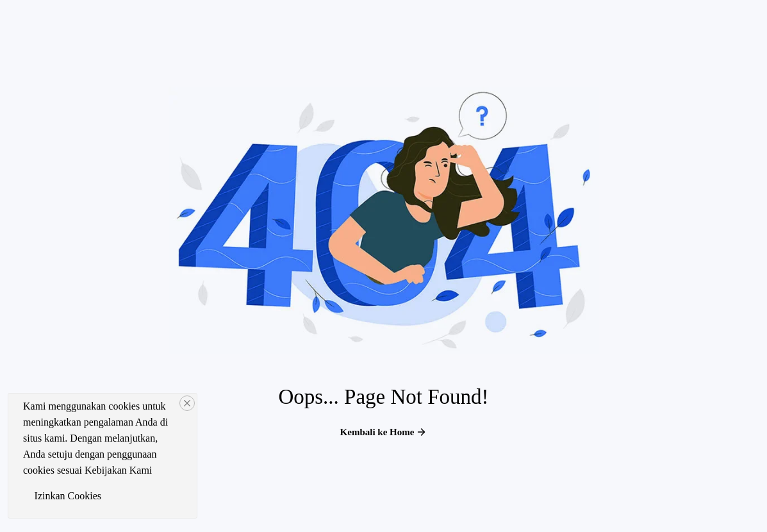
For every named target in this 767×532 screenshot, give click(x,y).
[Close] (187, 403)
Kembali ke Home (384, 432)
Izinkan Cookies (68, 496)
